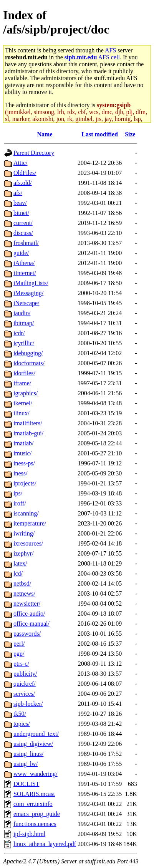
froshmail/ (26, 243)
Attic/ (20, 163)
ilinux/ (22, 413)
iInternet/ (25, 273)
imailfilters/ (28, 423)
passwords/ (27, 634)
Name (45, 134)
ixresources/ (28, 543)
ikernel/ (23, 403)
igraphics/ (26, 393)
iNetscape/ (26, 303)
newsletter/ (27, 604)
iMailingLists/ (31, 283)
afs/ (18, 193)
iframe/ (22, 383)
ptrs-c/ (21, 664)
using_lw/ (26, 764)
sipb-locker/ (28, 704)
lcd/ (18, 573)
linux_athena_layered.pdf (45, 844)
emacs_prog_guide (37, 814)
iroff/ (20, 503)
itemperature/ (30, 523)
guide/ (21, 253)
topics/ (22, 724)
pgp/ (19, 654)
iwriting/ (24, 533)
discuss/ (23, 233)
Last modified (100, 134)
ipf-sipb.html (29, 834)
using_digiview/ (33, 744)
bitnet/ (21, 213)
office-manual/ (31, 624)
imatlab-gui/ (28, 433)
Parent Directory (34, 153)
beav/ (20, 203)
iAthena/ (24, 263)
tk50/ (20, 714)
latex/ (20, 563)
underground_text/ (36, 734)
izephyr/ (23, 553)
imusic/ (22, 453)
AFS (110, 50)
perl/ (19, 644)
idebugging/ (28, 353)
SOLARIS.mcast (34, 794)
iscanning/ (26, 513)
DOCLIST (26, 784)
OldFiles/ (25, 173)
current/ (23, 223)
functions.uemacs (35, 824)
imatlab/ (23, 443)
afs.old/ (23, 183)
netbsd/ (22, 583)
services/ (24, 694)
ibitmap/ (24, 323)
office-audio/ (29, 614)
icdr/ (19, 333)
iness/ (20, 473)
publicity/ (25, 674)
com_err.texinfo (33, 804)
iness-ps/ (24, 463)
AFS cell (92, 57)
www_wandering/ (36, 774)
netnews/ (24, 593)
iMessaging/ (28, 293)
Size (130, 134)
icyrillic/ (24, 343)
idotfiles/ (24, 373)
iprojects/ (25, 483)
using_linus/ (28, 754)
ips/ (18, 493)
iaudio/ (22, 313)
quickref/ (25, 684)
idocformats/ (29, 363)
